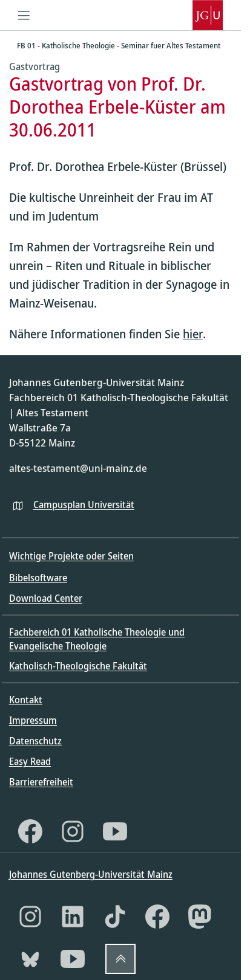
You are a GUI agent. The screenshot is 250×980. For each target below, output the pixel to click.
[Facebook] (30, 831)
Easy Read (30, 761)
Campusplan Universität (84, 505)
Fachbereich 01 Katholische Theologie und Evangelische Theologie (97, 639)
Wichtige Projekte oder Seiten (71, 556)
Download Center (46, 598)
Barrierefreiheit (41, 782)
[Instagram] (73, 831)
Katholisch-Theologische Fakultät (78, 666)
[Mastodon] (200, 917)
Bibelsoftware (38, 578)
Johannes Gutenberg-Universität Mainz (91, 874)
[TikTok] (115, 917)
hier (193, 334)
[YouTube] (115, 831)
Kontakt (26, 700)
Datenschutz (35, 741)
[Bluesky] (30, 959)
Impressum (33, 720)
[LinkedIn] (73, 917)
